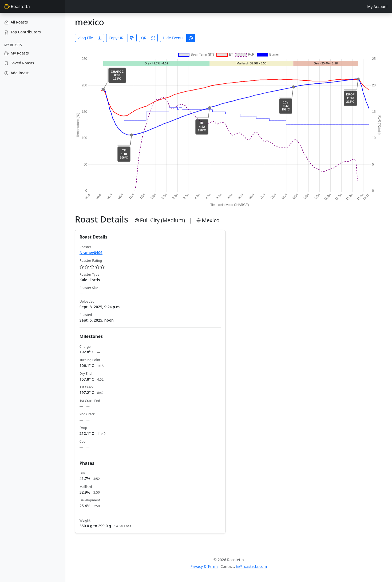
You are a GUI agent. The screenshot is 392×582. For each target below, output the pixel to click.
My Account (377, 7)
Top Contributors (23, 32)
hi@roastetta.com (251, 566)
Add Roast (16, 73)
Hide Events (173, 38)
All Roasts (16, 22)
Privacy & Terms (204, 566)
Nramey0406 (91, 253)
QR (144, 38)
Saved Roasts (19, 63)
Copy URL (117, 38)
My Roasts (17, 53)
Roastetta (17, 6)
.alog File (85, 38)
